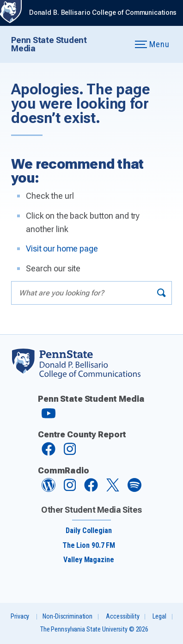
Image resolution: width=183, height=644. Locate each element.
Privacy (20, 616)
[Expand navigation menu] (116, 45)
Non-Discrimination (67, 616)
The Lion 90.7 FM (89, 545)
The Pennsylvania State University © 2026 (94, 629)
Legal (159, 616)
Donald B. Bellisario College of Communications (103, 13)
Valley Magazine (88, 560)
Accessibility (122, 616)
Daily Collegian (88, 531)
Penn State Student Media (49, 44)
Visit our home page (62, 248)
